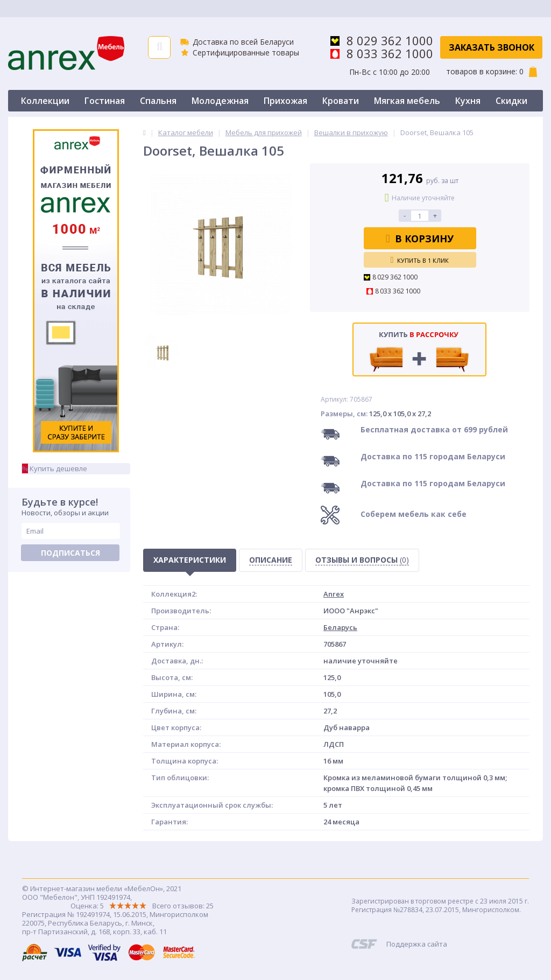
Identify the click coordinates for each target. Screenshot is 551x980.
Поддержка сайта (417, 944)
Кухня (468, 101)
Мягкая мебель (407, 101)
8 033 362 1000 (390, 53)
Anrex (334, 594)
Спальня (158, 101)
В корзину (420, 239)
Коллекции (45, 101)
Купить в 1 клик (420, 260)
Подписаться (70, 553)
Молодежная (220, 101)
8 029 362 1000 (390, 40)
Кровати (341, 101)
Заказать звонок (492, 47)
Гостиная (105, 101)
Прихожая (285, 101)
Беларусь (340, 627)
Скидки (511, 101)
